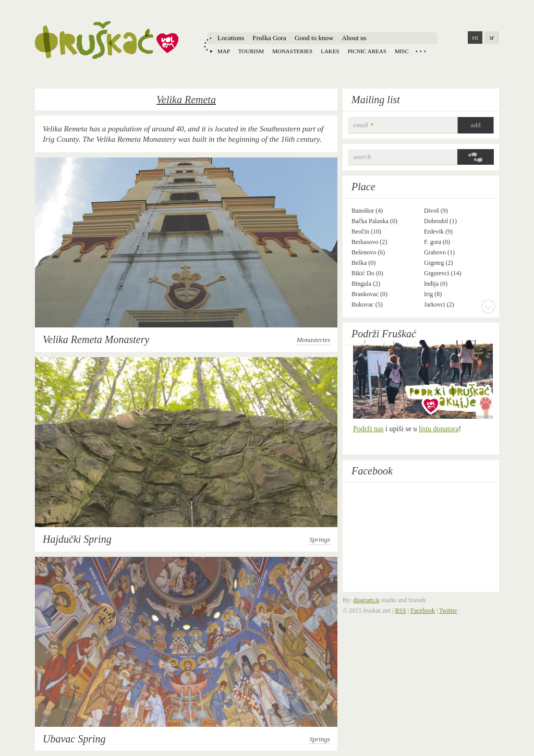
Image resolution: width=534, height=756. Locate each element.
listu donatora (439, 429)
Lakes (330, 51)
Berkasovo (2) (369, 242)
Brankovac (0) (369, 294)
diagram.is (366, 600)
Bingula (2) (366, 284)
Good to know (314, 38)
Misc (402, 51)
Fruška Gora (269, 38)
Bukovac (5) (367, 304)
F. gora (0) (437, 242)
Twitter (448, 611)
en (475, 38)
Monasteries (292, 51)
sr (492, 38)
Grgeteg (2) (438, 263)
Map (224, 51)
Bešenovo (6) (368, 252)
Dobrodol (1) (440, 221)
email (363, 125)
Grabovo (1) (439, 252)
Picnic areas (367, 51)
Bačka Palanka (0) (374, 221)
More (488, 306)
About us (354, 38)
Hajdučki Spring (77, 539)
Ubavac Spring (74, 739)
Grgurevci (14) (442, 273)
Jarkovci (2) (439, 304)
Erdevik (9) (438, 231)
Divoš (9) (436, 211)
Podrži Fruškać (384, 334)
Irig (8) (433, 294)
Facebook (372, 471)
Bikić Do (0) (367, 273)
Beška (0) (363, 263)
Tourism (251, 51)
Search (362, 157)
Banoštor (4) (367, 211)
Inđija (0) (436, 284)
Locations (231, 38)
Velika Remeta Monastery (96, 339)
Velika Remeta (186, 100)
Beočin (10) (366, 231)
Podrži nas (368, 429)
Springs (320, 539)
